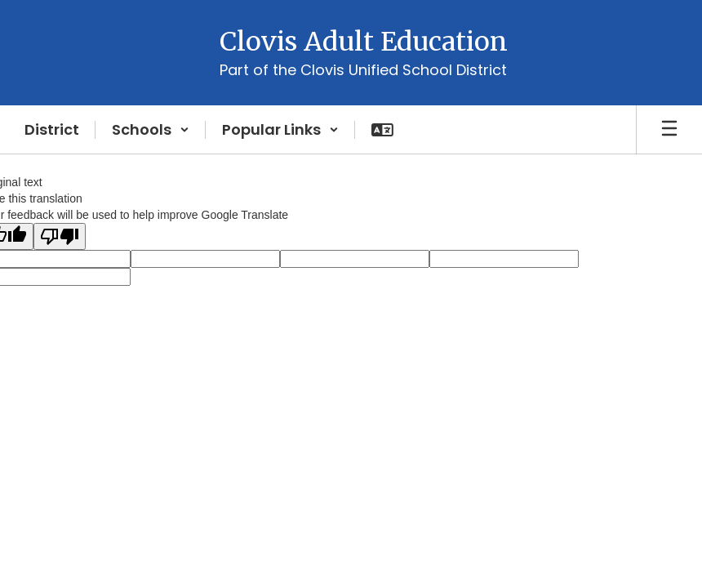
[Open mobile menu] (669, 130)
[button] (151, 130)
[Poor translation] (60, 236)
